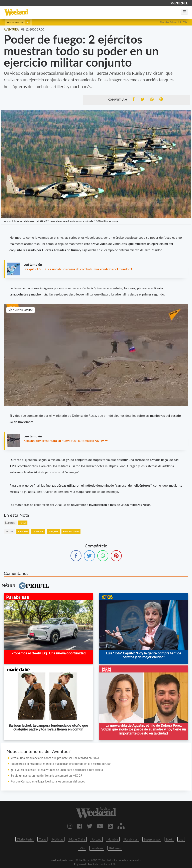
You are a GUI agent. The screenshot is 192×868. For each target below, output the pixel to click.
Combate (38, 532)
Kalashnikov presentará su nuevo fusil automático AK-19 (64, 441)
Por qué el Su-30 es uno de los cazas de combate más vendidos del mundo (76, 269)
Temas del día (18, 22)
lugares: (10, 523)
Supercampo (152, 839)
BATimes (115, 848)
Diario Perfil (25, 839)
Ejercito (23, 532)
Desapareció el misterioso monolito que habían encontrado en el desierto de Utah (61, 764)
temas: (9, 531)
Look (169, 839)
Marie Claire (77, 839)
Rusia (23, 523)
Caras (42, 839)
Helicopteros (71, 532)
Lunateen (97, 848)
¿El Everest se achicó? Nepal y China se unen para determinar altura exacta (57, 770)
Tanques (53, 532)
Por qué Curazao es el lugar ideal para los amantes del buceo (48, 781)
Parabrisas (131, 839)
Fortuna (96, 839)
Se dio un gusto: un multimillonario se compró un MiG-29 (46, 776)
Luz (181, 839)
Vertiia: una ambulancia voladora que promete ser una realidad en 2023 (55, 758)
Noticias (58, 839)
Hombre (113, 839)
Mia (82, 848)
